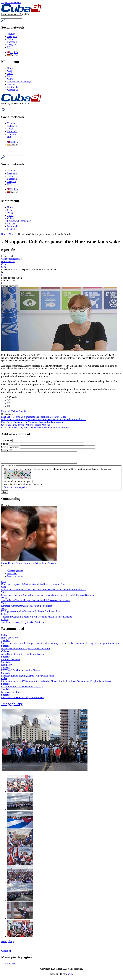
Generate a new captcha (15, 489)
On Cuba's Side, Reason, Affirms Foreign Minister (26, 425)
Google (22, 411)
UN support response (11, 259)
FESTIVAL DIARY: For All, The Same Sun (22, 700)
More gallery (7, 944)
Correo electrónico (11, 447)
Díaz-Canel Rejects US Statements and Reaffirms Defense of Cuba (34, 417)
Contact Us (13, 90)
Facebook (12, 42)
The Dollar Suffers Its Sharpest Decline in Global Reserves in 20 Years (36, 603)
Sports (10, 76)
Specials (11, 84)
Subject (5, 444)
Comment (7, 450)
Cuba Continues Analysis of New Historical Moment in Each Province (35, 428)
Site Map (12, 966)
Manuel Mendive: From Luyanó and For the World (26, 651)
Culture (11, 79)
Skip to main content (11, 2)
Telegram (12, 45)
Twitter (11, 39)
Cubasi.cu (6, 953)
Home (10, 68)
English (12, 52)
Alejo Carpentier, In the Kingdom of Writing (23, 656)
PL (3, 275)
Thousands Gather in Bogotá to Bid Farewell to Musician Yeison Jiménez (37, 619)
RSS (9, 47)
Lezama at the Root (11, 694)
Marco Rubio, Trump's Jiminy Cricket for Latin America (29, 565)
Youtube (11, 34)
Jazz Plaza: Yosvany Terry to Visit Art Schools (24, 624)
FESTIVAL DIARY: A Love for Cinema (21, 673)
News (12, 234)
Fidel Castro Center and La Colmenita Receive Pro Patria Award (32, 422)
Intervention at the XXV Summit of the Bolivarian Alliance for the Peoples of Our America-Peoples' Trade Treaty (56, 683)
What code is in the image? (18, 484)
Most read (12, 576)
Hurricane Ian (8, 261)
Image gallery (12, 706)
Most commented (16, 579)
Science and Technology (19, 82)
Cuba (10, 71)
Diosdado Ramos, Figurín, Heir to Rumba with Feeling (28, 678)
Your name (7, 441)
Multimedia (13, 87)
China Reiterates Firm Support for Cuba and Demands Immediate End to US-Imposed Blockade (48, 597)
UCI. (70, 976)
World (10, 73)
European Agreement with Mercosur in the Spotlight (27, 608)
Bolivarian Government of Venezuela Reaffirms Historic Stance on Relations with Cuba (44, 419)
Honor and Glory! (10, 640)
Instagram (12, 36)
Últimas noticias (15, 573)
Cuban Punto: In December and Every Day (22, 689)
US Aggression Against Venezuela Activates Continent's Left (31, 614)
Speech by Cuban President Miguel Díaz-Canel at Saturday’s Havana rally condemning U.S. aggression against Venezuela (60, 645)
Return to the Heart (11, 662)
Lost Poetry (7, 667)
